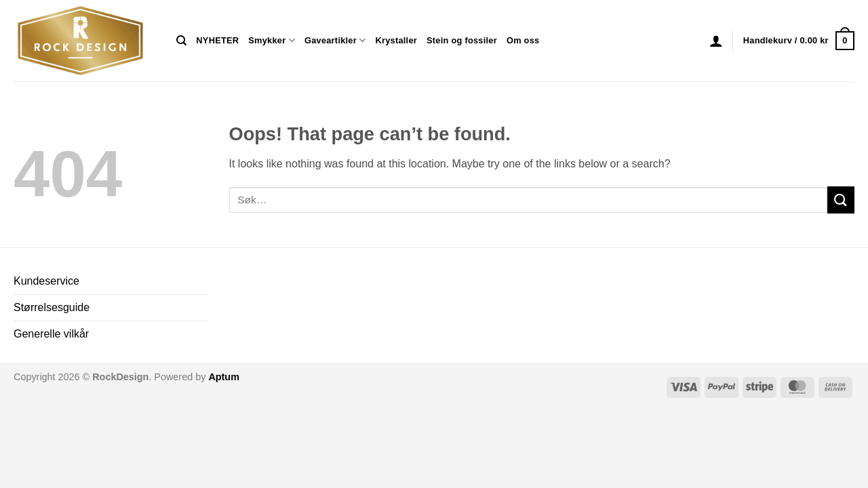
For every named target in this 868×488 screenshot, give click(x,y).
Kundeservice (46, 281)
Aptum (224, 377)
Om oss (523, 40)
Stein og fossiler (462, 40)
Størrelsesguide (52, 307)
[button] (716, 41)
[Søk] (181, 41)
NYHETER (217, 40)
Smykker (272, 40)
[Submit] (841, 200)
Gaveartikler (335, 40)
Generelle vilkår (51, 334)
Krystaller (396, 40)
